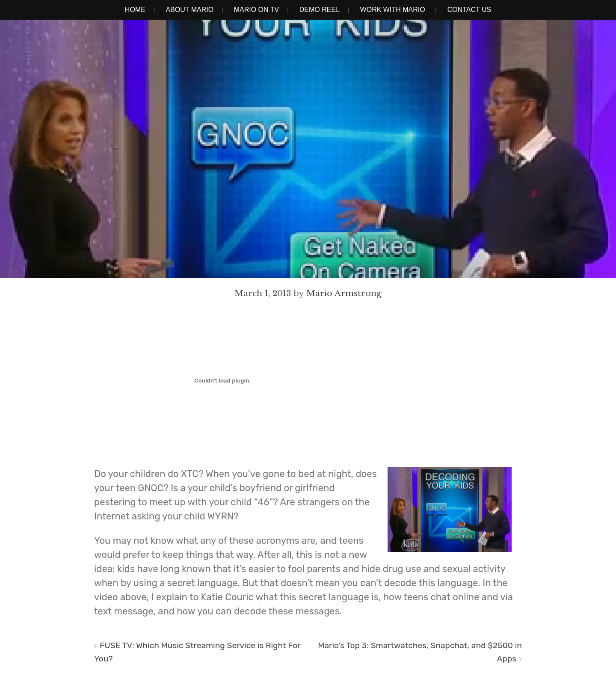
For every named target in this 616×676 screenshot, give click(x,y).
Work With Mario (393, 10)
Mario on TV (257, 10)
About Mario (190, 10)
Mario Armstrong (344, 293)
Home (135, 10)
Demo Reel (320, 10)
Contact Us (469, 10)
